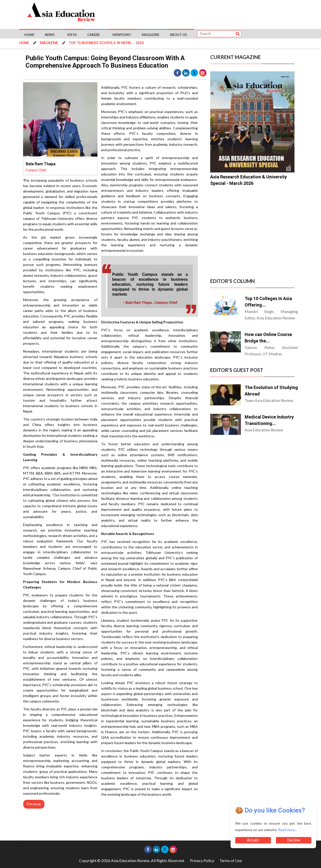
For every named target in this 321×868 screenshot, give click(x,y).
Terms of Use (231, 860)
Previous (34, 804)
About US (178, 35)
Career (93, 35)
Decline (294, 840)
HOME (24, 43)
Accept (253, 840)
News (50, 35)
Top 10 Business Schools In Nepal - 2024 (106, 43)
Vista (72, 35)
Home (29, 35)
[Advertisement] (204, 13)
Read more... (288, 830)
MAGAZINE (49, 43)
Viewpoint (122, 35)
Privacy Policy (202, 860)
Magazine (150, 35)
